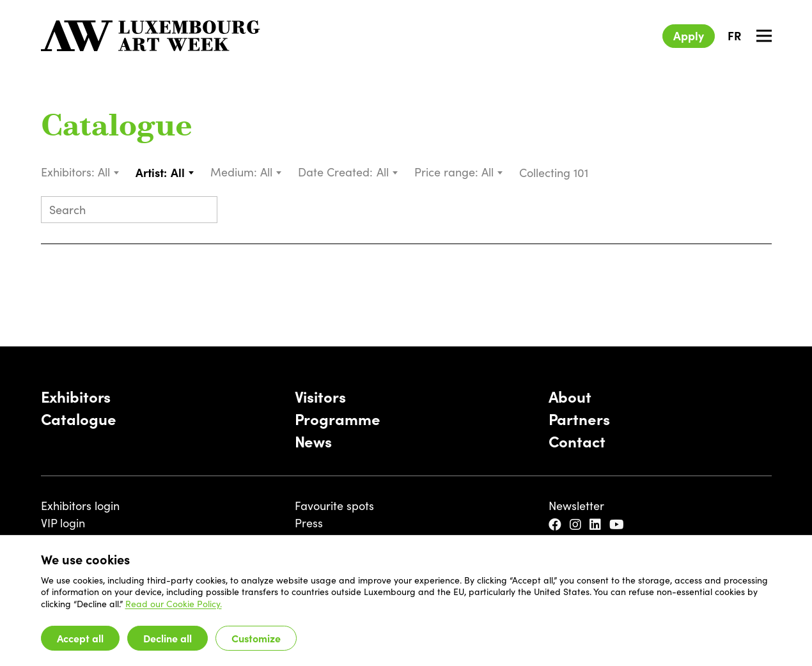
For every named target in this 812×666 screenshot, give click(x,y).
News (314, 441)
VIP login (63, 523)
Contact (577, 441)
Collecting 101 (555, 173)
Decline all (168, 638)
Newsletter (576, 506)
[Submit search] (202, 211)
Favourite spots (334, 506)
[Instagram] (577, 525)
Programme (338, 418)
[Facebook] (557, 525)
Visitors (320, 396)
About (570, 396)
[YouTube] (618, 525)
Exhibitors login (80, 506)
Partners (579, 418)
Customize (256, 638)
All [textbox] (104, 172)
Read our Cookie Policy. (174, 604)
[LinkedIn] (597, 525)
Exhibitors (76, 396)
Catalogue (117, 128)
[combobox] (109, 172)
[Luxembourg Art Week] (151, 36)
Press (309, 523)
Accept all (80, 638)
